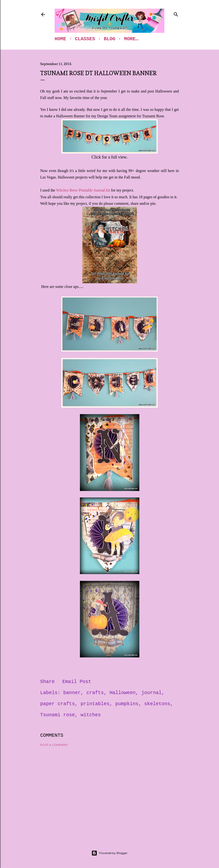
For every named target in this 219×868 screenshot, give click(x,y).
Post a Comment (54, 745)
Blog (109, 39)
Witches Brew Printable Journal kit (83, 190)
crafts (95, 693)
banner (72, 693)
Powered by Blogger (109, 853)
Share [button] (47, 682)
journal (151, 693)
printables (95, 704)
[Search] (176, 13)
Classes (85, 39)
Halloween (122, 693)
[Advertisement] (109, 792)
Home (60, 39)
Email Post (77, 682)
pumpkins (127, 704)
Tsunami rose (58, 715)
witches (91, 715)
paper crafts (58, 704)
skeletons (157, 704)
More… (131, 39)
